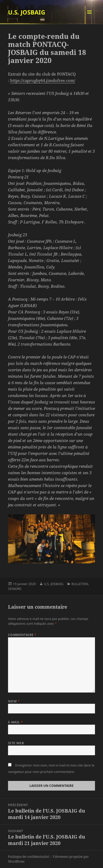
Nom (14, 701)
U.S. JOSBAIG (27, 12)
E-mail (16, 722)
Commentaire (22, 635)
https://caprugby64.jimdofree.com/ (43, 80)
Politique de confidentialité (28, 857)
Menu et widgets (89, 18)
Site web (16, 743)
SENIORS (15, 589)
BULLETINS (80, 584)
